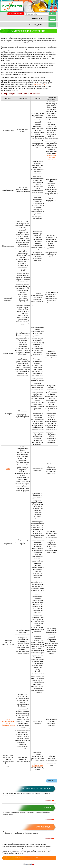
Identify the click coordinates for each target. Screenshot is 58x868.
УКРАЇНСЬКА (44, 10)
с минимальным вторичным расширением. (51, 156)
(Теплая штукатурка (8, 725)
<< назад (50, 781)
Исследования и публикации (37, 789)
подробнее (49, 800)
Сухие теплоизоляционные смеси (8, 721)
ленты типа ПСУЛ (40, 85)
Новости (48, 808)
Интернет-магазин (16, 14)
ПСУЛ (8, 469)
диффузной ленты (38, 766)
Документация (44, 827)
